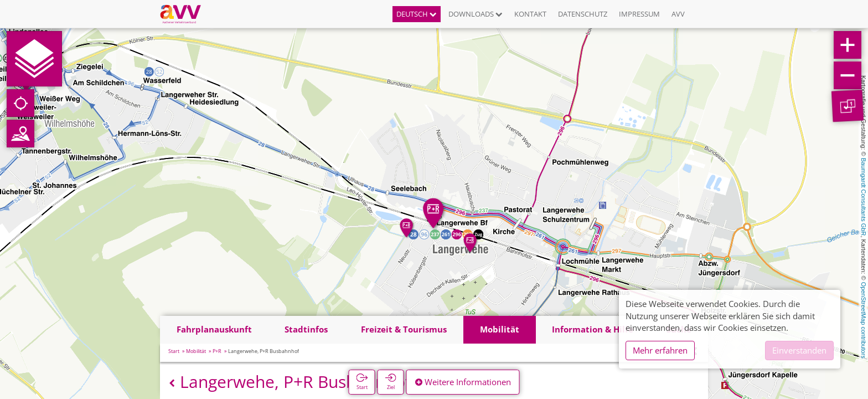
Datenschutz (583, 14)
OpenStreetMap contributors (864, 320)
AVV (678, 14)
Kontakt (530, 14)
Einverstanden (799, 350)
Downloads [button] (476, 14)
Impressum (639, 14)
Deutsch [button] (417, 14)
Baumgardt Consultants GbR (864, 197)
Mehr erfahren (660, 350)
